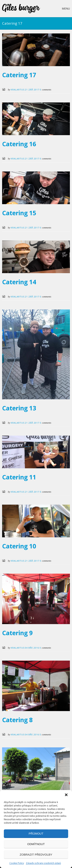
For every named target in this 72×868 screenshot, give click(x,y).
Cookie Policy (17, 863)
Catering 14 (19, 282)
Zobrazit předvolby (36, 855)
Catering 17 (19, 75)
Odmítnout (36, 844)
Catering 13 (19, 408)
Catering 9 (17, 633)
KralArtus (18, 90)
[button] (66, 795)
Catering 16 (19, 144)
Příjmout (36, 833)
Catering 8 (17, 720)
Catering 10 (19, 546)
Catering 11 (19, 477)
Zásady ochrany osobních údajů (43, 863)
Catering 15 (19, 213)
